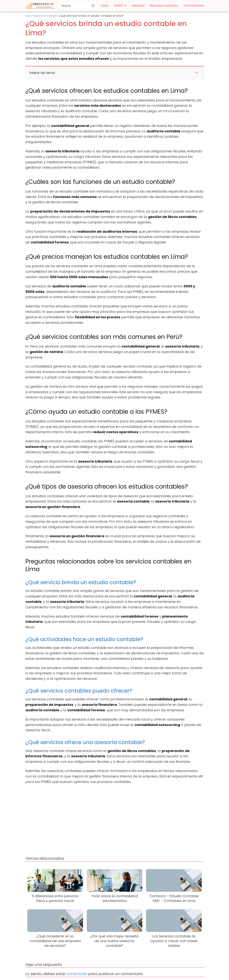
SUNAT (119, 6)
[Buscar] (93, 5)
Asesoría (138, 6)
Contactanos (194, 6)
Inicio (105, 6)
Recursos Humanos (164, 6)
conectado (77, 974)
